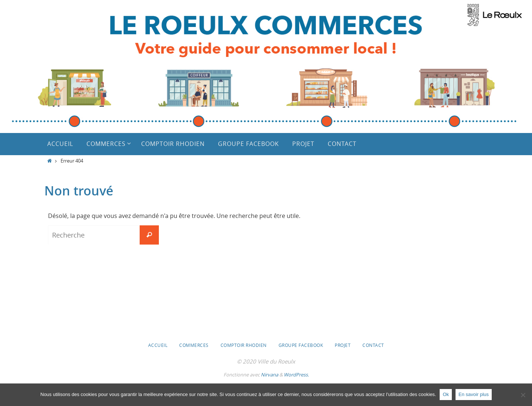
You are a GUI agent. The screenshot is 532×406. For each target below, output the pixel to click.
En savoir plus (474, 394)
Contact (373, 345)
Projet (343, 345)
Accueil (158, 345)
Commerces (194, 345)
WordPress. (296, 375)
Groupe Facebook (301, 345)
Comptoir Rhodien (244, 345)
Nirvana (270, 375)
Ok (446, 394)
